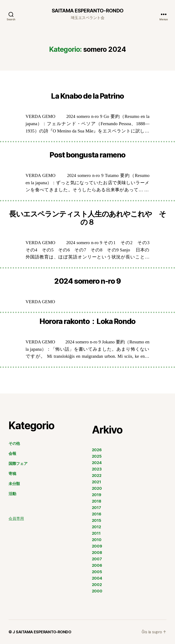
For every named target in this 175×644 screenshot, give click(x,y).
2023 (97, 469)
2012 (96, 527)
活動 (12, 494)
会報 (12, 453)
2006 (97, 565)
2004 (97, 578)
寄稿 (12, 474)
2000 (97, 591)
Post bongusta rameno (87, 155)
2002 (97, 585)
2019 (97, 495)
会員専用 (16, 519)
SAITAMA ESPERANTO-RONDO (87, 11)
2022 (97, 476)
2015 (97, 520)
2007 (97, 559)
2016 (97, 514)
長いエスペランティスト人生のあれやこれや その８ (87, 218)
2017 (96, 508)
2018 (97, 501)
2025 (97, 456)
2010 (97, 540)
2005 (97, 572)
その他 (14, 443)
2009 (97, 546)
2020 (97, 488)
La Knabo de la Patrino (87, 96)
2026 (97, 450)
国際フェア (18, 464)
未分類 (14, 484)
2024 (97, 463)
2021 (96, 482)
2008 (97, 553)
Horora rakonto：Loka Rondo (87, 321)
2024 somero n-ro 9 (87, 281)
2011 (96, 533)
